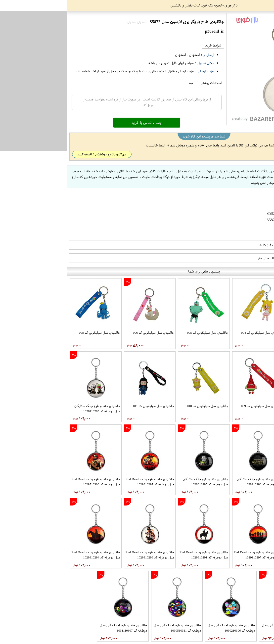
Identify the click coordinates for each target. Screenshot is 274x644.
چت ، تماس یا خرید (80, 123)
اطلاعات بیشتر (138, 83)
